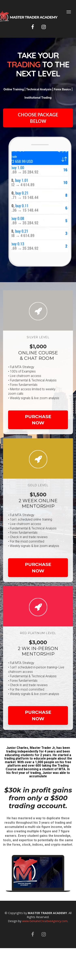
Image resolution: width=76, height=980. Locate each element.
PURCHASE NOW (38, 420)
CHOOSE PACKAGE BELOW (38, 118)
